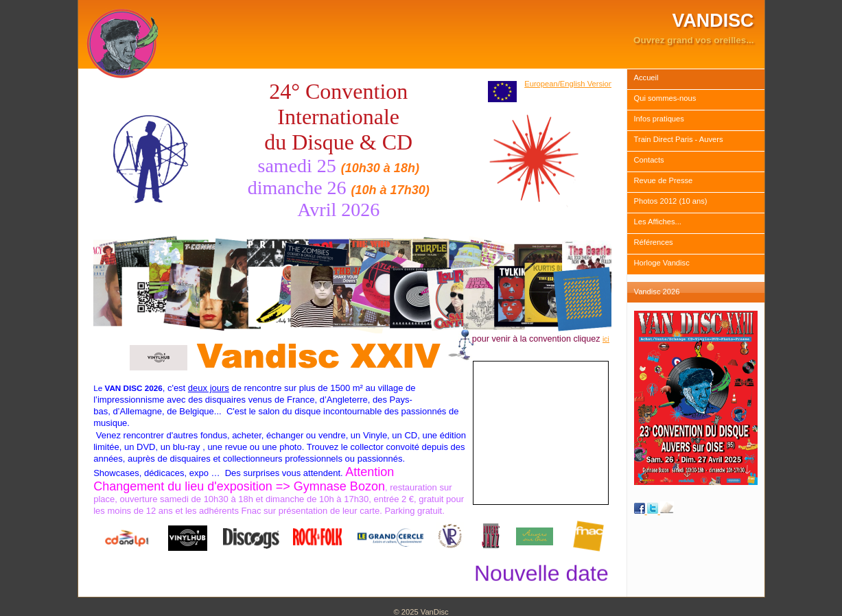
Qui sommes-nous (665, 98)
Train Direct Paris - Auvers (679, 139)
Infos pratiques (659, 119)
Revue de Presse (664, 180)
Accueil (646, 78)
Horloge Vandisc (662, 263)
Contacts (649, 160)
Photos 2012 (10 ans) (671, 201)
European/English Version (569, 84)
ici (606, 339)
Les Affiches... (658, 222)
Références (654, 242)
